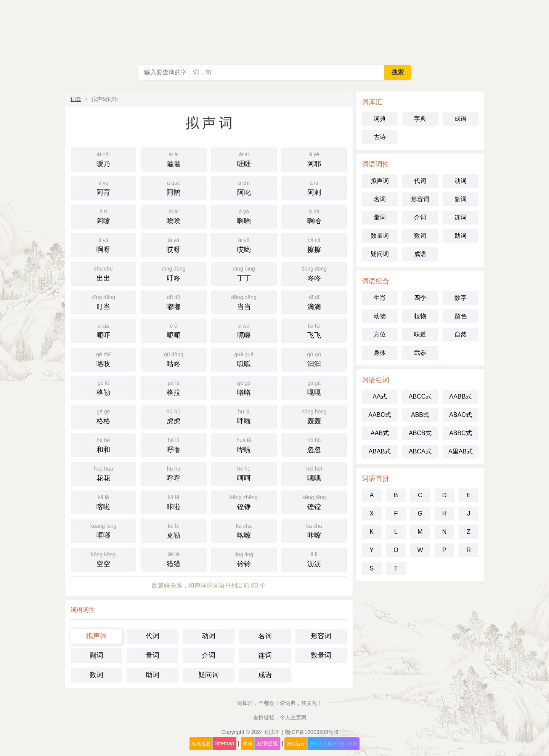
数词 (96, 675)
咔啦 (173, 502)
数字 (461, 298)
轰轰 (314, 416)
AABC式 (380, 415)
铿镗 (314, 502)
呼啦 (244, 416)
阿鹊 (173, 187)
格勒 (103, 387)
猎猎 (173, 559)
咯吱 (103, 359)
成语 (265, 675)
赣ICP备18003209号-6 (311, 732)
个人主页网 (293, 718)
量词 (152, 655)
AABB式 (461, 396)
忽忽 (314, 444)
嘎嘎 (314, 387)
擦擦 (314, 244)
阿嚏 (103, 216)
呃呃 (173, 330)
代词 (152, 636)
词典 (76, 99)
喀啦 (103, 502)
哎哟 (244, 244)
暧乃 (103, 159)
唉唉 (173, 216)
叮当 (103, 302)
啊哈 (314, 216)
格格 (103, 416)
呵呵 (244, 473)
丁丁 (244, 273)
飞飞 (314, 330)
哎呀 (173, 244)
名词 (265, 636)
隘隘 (173, 159)
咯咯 (244, 387)
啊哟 (244, 216)
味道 (420, 334)
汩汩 (314, 359)
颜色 (461, 316)
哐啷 (103, 530)
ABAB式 (380, 451)
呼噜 (173, 444)
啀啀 (244, 159)
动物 (380, 316)
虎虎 (173, 416)
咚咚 (314, 273)
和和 (103, 444)
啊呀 (103, 244)
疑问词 (209, 675)
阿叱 (244, 187)
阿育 (103, 187)
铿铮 (244, 502)
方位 (380, 334)
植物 (420, 316)
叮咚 (173, 273)
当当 (244, 302)
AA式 (380, 396)
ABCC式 (420, 396)
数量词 (321, 655)
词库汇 (273, 732)
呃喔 (244, 330)
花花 (103, 473)
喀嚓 (244, 530)
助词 (152, 675)
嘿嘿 (314, 473)
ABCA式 (420, 451)
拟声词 (96, 636)
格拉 (173, 387)
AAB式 (380, 433)
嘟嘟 (173, 302)
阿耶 (314, 159)
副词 (96, 655)
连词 (265, 655)
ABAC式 (461, 415)
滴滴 (314, 302)
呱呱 (244, 359)
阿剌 (314, 187)
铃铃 (244, 559)
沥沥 (314, 559)
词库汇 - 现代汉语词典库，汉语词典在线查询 (274, 30)
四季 (420, 298)
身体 (380, 353)
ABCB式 (420, 433)
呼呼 (173, 473)
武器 (420, 353)
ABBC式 (461, 433)
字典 (420, 119)
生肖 (380, 298)
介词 (209, 655)
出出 (103, 273)
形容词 (321, 636)
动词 (209, 636)
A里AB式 (461, 451)
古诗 (380, 137)
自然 (461, 334)
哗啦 (244, 444)
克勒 (173, 530)
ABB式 (420, 415)
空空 (103, 559)
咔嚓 (314, 530)
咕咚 (173, 359)
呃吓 (103, 330)
